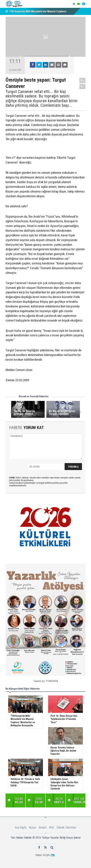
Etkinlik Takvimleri (67, 828)
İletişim (43, 828)
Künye (33, 828)
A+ (82, 80)
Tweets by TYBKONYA (46, 681)
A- (82, 86)
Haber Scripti (43, 855)
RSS (52, 828)
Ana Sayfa (21, 828)
